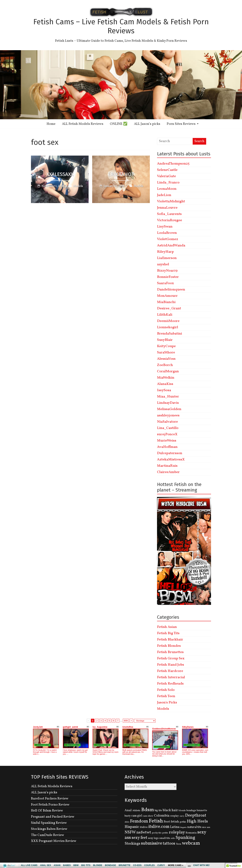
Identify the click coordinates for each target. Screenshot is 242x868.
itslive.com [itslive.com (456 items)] (159, 827)
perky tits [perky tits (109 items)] (157, 833)
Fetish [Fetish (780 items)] (156, 821)
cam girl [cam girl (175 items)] (137, 816)
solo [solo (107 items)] (173, 838)
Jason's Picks (167, 703)
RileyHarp (165, 252)
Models (78, 186)
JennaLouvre (167, 208)
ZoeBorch (165, 365)
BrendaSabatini (170, 334)
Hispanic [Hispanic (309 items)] (132, 827)
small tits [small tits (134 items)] (165, 838)
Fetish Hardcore (170, 671)
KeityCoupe (166, 346)
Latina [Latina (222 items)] (175, 827)
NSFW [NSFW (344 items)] (130, 832)
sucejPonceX (167, 434)
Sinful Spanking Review (49, 823)
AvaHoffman (167, 447)
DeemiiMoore (168, 321)
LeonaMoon (167, 189)
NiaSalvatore (167, 422)
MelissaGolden (169, 409)
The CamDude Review (48, 835)
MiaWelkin (166, 378)
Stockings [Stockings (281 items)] (132, 844)
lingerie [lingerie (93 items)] (183, 827)
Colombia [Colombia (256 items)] (162, 816)
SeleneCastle (167, 170)
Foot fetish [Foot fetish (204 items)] (171, 822)
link (239, 812)
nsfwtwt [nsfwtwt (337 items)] (144, 832)
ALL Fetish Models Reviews (83, 124)
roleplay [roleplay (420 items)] (177, 832)
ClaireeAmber (168, 472)
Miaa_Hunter (168, 397)
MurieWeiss (167, 441)
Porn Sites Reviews (181, 124)
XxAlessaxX (60, 174)
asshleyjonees (168, 415)
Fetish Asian (167, 627)
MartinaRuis (167, 466)
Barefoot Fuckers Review (50, 799)
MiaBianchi (166, 302)
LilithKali (165, 315)
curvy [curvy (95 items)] (182, 816)
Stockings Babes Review (49, 829)
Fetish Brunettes (170, 652)
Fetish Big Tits (168, 633)
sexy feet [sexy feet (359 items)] (139, 838)
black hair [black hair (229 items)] (170, 810)
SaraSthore (166, 353)
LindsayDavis (168, 403)
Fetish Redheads (170, 684)
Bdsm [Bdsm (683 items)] (148, 810)
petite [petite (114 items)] (165, 833)
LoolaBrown (167, 233)
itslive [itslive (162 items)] (144, 827)
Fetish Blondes (169, 646)
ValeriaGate (166, 176)
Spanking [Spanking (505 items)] (185, 838)
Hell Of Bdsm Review (47, 811)
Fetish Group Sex (171, 658)
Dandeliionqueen (171, 290)
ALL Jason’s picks (147, 124)
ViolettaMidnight (171, 201)
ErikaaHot (121, 174)
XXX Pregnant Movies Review (54, 841)
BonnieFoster (168, 277)
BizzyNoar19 (167, 271)
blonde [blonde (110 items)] (182, 811)
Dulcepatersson (170, 453)
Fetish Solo (166, 690)
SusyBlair (165, 340)
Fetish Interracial (171, 677)
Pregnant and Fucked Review (53, 817)
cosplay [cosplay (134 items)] (174, 816)
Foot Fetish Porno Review (50, 805)
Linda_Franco (168, 183)
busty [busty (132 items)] (128, 816)
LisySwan (165, 227)
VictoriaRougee (170, 220)
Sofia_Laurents (169, 214)
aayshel (163, 264)
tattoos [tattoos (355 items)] (169, 844)
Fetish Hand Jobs (171, 665)
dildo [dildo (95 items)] (127, 822)
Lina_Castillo (168, 428)
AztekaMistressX (171, 460)
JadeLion (164, 195)
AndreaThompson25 (173, 164)
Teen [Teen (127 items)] (179, 844)
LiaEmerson (167, 258)
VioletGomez (168, 239)
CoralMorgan (168, 371)
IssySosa (164, 390)
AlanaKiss (165, 384)
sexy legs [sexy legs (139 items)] (153, 838)
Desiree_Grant (169, 308)
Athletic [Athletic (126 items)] (136, 811)
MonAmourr (167, 296)
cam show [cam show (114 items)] (148, 816)
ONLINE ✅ (119, 124)
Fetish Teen (166, 696)
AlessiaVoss (166, 359)
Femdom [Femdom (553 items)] (139, 821)
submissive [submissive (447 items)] (152, 844)
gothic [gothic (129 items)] (183, 822)
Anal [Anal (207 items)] (128, 810)
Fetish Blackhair (170, 640)
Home (51, 124)
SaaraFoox (165, 283)
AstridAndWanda (171, 246)
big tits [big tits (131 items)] (158, 811)
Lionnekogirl (168, 327)
